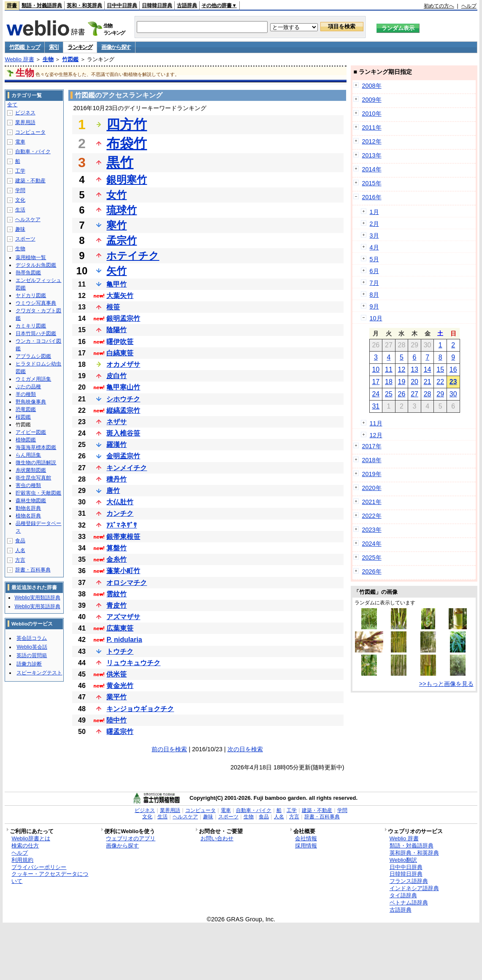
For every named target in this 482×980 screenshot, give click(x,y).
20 (414, 382)
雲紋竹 (116, 594)
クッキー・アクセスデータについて (50, 877)
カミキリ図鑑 (31, 326)
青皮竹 (116, 605)
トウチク (120, 651)
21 (428, 382)
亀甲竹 (116, 284)
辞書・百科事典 (33, 570)
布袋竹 (127, 143)
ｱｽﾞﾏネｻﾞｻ (122, 525)
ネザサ (116, 422)
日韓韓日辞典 (157, 5)
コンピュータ (30, 132)
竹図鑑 (70, 59)
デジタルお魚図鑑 (36, 265)
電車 (20, 142)
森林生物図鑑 (31, 501)
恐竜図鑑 (26, 409)
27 (414, 394)
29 (440, 394)
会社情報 (306, 838)
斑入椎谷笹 (123, 433)
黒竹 (120, 162)
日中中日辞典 (122, 5)
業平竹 (116, 697)
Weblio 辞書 (19, 59)
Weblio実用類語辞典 (37, 598)
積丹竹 (116, 479)
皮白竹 (116, 376)
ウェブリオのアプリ (131, 838)
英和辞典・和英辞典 (414, 853)
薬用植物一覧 (31, 257)
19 (402, 382)
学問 (20, 190)
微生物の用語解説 (36, 463)
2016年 (372, 197)
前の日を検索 (169, 749)
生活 (20, 210)
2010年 (372, 114)
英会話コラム (32, 638)
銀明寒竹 (127, 180)
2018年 (372, 460)
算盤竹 (116, 548)
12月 (376, 435)
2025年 (372, 558)
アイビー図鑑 (31, 432)
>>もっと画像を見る (446, 684)
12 (402, 370)
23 (453, 382)
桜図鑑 (23, 417)
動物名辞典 (28, 508)
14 (428, 370)
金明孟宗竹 (123, 456)
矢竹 (116, 271)
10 (376, 370)
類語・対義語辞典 (42, 5)
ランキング (80, 47)
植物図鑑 (26, 440)
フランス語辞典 (409, 881)
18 (389, 382)
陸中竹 (116, 720)
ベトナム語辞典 (409, 903)
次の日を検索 (245, 749)
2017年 (372, 446)
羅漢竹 (116, 445)
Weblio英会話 (32, 647)
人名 (20, 550)
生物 (48, 59)
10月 (376, 318)
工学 (20, 171)
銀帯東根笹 (123, 537)
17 (376, 382)
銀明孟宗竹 (123, 318)
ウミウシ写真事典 (36, 303)
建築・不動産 (30, 181)
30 (453, 394)
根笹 (113, 307)
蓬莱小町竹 (123, 571)
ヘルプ (469, 6)
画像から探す (116, 47)
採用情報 (306, 846)
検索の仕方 (25, 846)
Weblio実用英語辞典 (37, 606)
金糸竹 (116, 559)
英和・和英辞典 (84, 5)
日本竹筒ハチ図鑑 (36, 333)
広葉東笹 (120, 628)
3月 (374, 236)
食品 (20, 541)
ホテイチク (133, 256)
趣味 (20, 229)
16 (453, 370)
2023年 (372, 530)
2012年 (372, 141)
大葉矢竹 (120, 296)
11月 (376, 423)
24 (376, 394)
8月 (374, 295)
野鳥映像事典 (31, 402)
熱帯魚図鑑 (28, 273)
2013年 (372, 155)
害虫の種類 (28, 485)
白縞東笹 (120, 353)
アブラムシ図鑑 (33, 356)
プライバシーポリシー (39, 867)
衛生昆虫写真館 (33, 478)
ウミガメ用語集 (33, 379)
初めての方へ (439, 6)
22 (440, 382)
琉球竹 (122, 210)
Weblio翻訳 (403, 860)
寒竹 (116, 225)
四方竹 (127, 125)
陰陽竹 (116, 330)
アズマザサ (123, 617)
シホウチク (123, 399)
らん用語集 (28, 455)
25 (389, 394)
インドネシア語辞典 (414, 888)
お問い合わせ (217, 838)
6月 (374, 271)
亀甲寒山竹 (123, 387)
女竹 (116, 195)
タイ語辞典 (403, 895)
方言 (20, 560)
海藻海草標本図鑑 (36, 447)
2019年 (372, 474)
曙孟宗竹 (120, 732)
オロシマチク (127, 583)
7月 (374, 283)
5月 (374, 259)
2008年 (372, 86)
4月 (374, 247)
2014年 (372, 169)
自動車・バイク (33, 152)
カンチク (120, 513)
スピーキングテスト (39, 673)
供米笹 (116, 674)
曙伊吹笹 (120, 342)
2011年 (372, 127)
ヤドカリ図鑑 (31, 295)
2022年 (372, 516)
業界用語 (25, 122)
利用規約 (22, 860)
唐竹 (113, 491)
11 (389, 370)
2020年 (372, 488)
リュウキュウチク (133, 663)
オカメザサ (123, 364)
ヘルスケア (28, 219)
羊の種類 (26, 394)
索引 (54, 47)
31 (376, 406)
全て (12, 105)
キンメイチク (127, 468)
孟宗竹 (122, 240)
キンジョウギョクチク (140, 709)
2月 (374, 224)
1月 (374, 212)
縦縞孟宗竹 (123, 410)
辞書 (12, 5)
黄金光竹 (120, 686)
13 (414, 370)
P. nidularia (124, 640)
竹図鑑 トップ (25, 47)
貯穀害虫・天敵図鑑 (38, 493)
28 (428, 394)
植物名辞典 (28, 516)
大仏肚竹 (120, 502)
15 (440, 370)
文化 (20, 200)
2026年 (372, 571)
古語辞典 (187, 5)
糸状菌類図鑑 (31, 470)
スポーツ (25, 239)
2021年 (372, 502)
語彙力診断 (29, 664)
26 (402, 394)
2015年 (372, 183)
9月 (374, 306)
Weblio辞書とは (31, 838)
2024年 (372, 544)
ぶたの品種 (28, 387)
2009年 (372, 100)
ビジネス (25, 113)
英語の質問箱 (32, 655)
